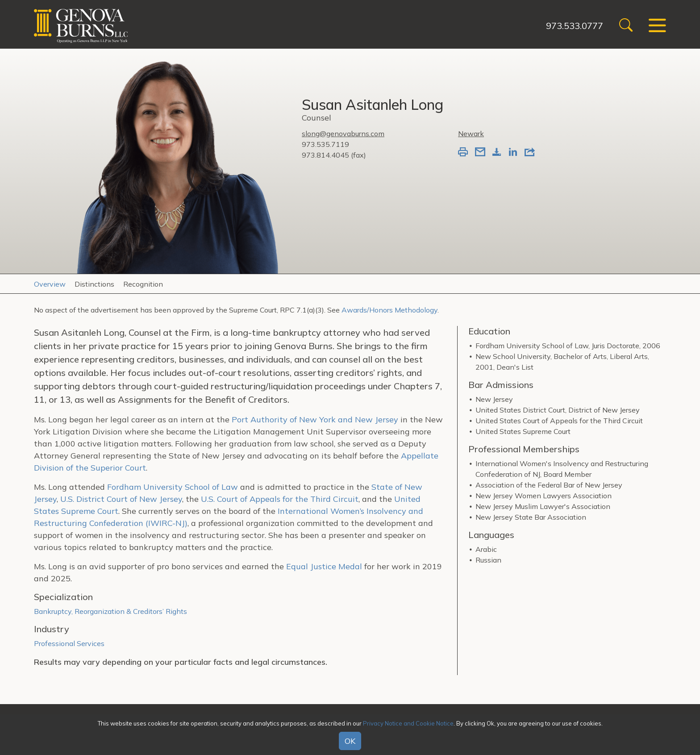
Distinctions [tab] (94, 284)
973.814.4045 (325, 155)
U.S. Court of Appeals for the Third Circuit (280, 499)
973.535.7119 (325, 144)
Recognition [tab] (143, 284)
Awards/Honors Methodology (390, 310)
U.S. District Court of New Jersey (121, 499)
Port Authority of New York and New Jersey (314, 419)
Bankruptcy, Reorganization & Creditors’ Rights (110, 611)
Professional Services (69, 643)
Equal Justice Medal (324, 566)
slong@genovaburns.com (343, 133)
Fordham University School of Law (173, 487)
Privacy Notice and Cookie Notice (408, 723)
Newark (471, 133)
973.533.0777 (575, 26)
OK (350, 741)
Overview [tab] (50, 284)
